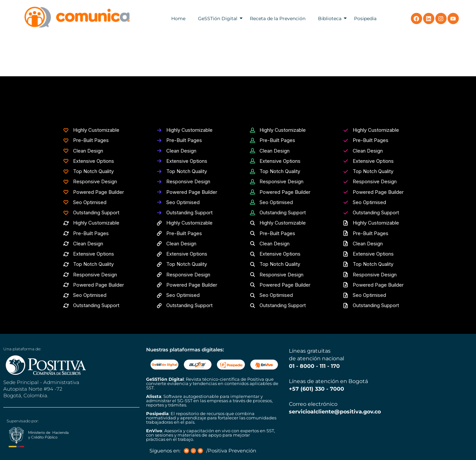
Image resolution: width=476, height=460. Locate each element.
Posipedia (365, 18)
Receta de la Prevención (278, 18)
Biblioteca (330, 18)
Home (178, 18)
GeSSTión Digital (218, 18)
